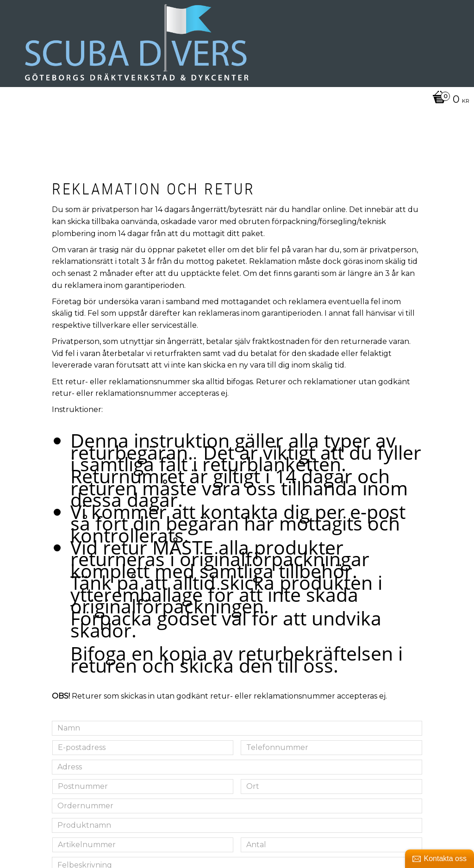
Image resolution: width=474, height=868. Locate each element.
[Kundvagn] (449, 100)
